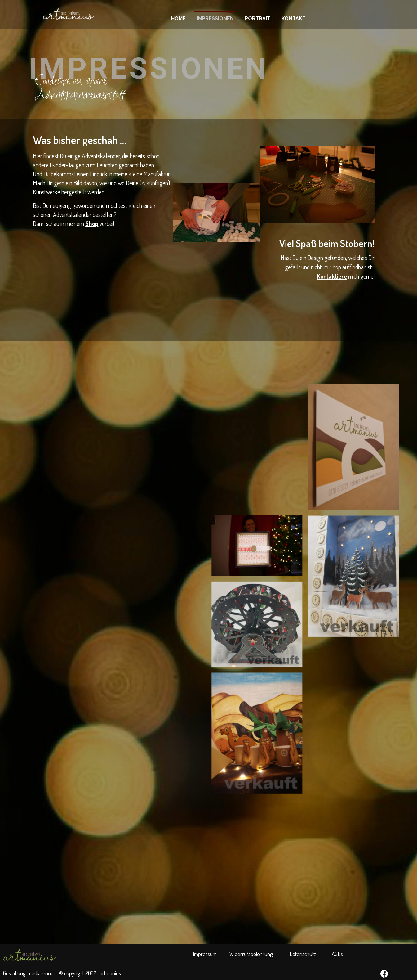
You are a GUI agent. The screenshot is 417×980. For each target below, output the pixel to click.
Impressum (205, 954)
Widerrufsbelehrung (251, 954)
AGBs (337, 954)
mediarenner (42, 973)
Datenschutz (303, 954)
